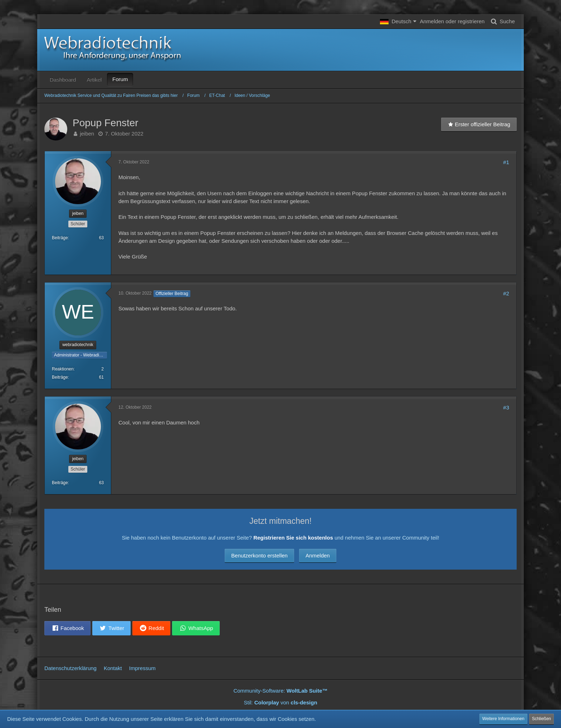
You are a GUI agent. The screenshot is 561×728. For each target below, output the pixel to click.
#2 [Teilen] (506, 293)
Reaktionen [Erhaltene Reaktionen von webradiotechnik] (63, 369)
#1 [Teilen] (506, 162)
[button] (398, 21)
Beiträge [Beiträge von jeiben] (60, 238)
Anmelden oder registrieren (452, 21)
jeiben (87, 134)
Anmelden (318, 555)
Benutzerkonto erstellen (259, 555)
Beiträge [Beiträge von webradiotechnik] (60, 377)
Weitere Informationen (503, 719)
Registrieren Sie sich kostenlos (293, 538)
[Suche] (501, 21)
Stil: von (280, 702)
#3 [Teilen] (506, 407)
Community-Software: (280, 691)
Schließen (542, 719)
